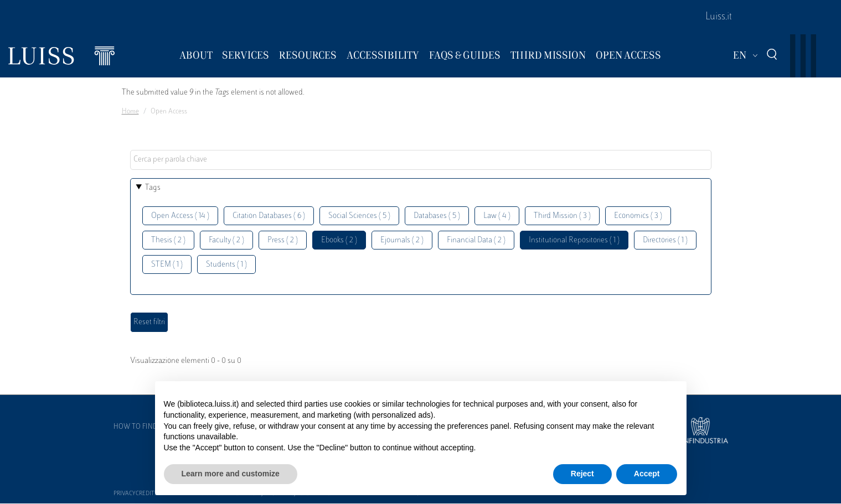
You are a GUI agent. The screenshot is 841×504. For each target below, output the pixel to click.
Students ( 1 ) (226, 265)
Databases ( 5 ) (437, 216)
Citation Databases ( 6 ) (269, 216)
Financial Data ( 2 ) (476, 240)
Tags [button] (153, 188)
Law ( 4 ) (497, 216)
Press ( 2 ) (283, 240)
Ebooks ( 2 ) (339, 240)
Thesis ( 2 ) (168, 240)
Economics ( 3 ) (638, 216)
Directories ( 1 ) (665, 240)
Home (130, 112)
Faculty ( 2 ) (226, 240)
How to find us (141, 427)
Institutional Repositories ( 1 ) (574, 240)
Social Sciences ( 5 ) (359, 216)
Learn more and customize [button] (231, 474)
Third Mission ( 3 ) (562, 216)
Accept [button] (647, 474)
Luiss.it (719, 17)
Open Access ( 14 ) (180, 216)
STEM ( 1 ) (167, 265)
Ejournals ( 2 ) (402, 240)
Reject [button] (582, 474)
